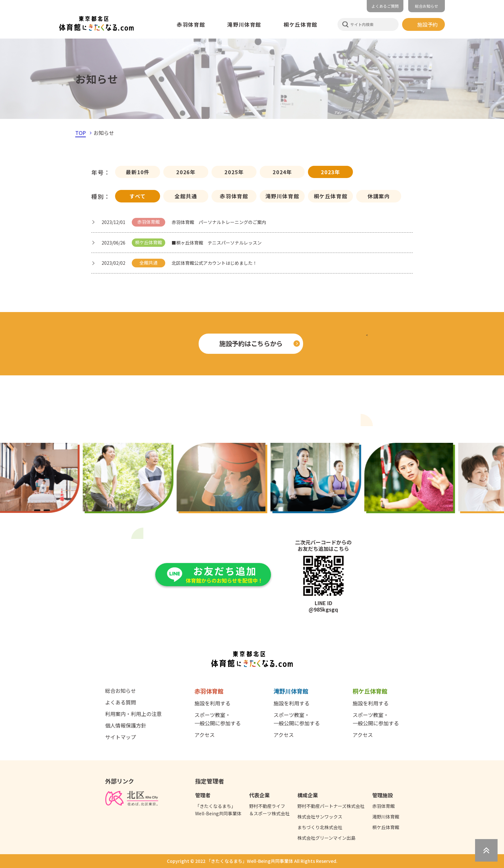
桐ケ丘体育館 (331, 196)
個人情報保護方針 (126, 725)
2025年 (234, 172)
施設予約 (428, 24)
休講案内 (379, 196)
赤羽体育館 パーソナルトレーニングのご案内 (219, 222)
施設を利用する (212, 703)
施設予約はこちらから (251, 343)
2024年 (282, 172)
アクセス (205, 735)
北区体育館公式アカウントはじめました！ (214, 263)
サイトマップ (121, 737)
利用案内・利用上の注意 (133, 714)
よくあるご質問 (385, 6)
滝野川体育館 (283, 196)
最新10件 (138, 172)
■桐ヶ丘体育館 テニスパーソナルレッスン (217, 243)
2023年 (330, 172)
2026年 (186, 172)
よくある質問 (121, 702)
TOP (81, 133)
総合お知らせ (427, 6)
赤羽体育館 (234, 196)
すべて (138, 196)
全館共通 (186, 196)
